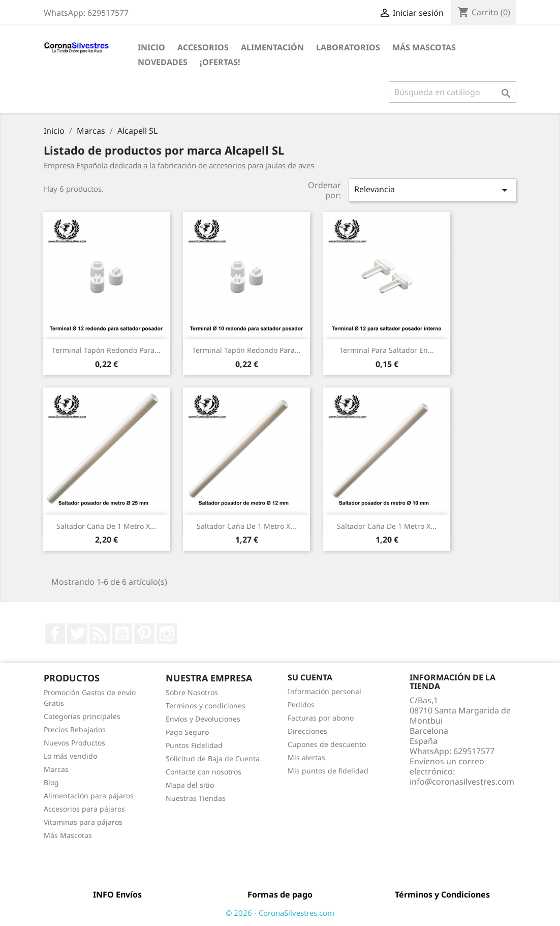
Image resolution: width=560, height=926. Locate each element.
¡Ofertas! (220, 62)
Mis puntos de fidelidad (328, 771)
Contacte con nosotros (204, 772)
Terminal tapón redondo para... (106, 350)
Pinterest (144, 634)
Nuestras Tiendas (196, 798)
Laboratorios (348, 47)
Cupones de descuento (327, 744)
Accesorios (203, 47)
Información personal (324, 691)
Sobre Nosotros (192, 692)
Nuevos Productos (74, 743)
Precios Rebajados (75, 729)
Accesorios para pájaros (84, 809)
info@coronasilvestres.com (462, 782)
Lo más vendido (70, 756)
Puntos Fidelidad (194, 745)
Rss (100, 634)
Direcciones (307, 731)
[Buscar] (453, 92)
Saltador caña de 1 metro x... (106, 526)
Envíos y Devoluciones (203, 719)
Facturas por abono (321, 718)
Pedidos (301, 705)
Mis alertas (306, 757)
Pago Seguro (187, 732)
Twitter (77, 634)
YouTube (122, 634)
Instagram (167, 634)
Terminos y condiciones (206, 706)
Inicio (151, 47)
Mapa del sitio (190, 785)
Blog (51, 782)
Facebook (55, 634)
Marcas (56, 769)
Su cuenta (310, 677)
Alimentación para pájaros (89, 796)
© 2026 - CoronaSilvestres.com (280, 913)
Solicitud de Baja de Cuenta (213, 758)
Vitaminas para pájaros (83, 822)
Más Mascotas (424, 47)
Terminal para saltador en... (387, 350)
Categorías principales (82, 716)
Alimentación (272, 47)
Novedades (163, 62)
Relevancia (432, 190)
